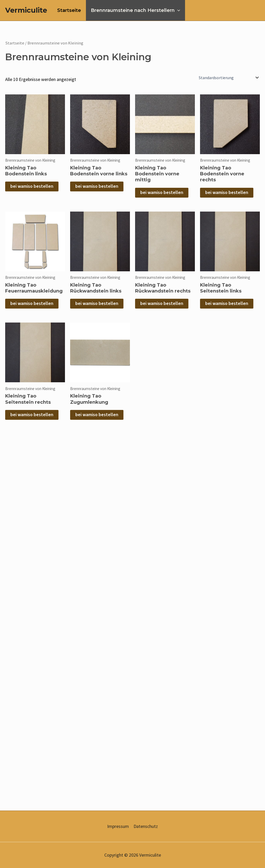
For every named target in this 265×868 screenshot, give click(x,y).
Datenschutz (146, 826)
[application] (177, 10)
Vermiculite (26, 10)
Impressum (118, 826)
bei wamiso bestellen (32, 186)
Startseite (69, 10)
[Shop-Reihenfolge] (228, 78)
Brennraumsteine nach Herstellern (135, 10)
